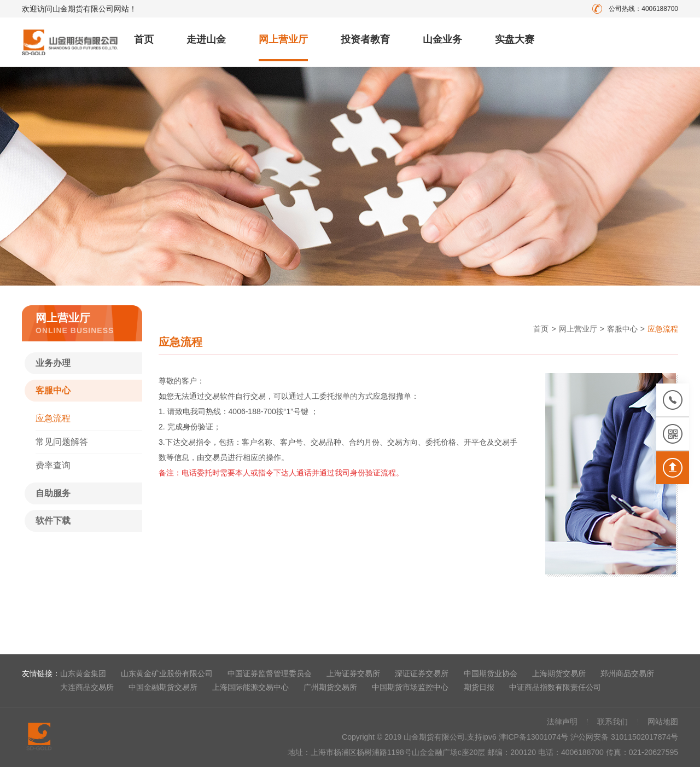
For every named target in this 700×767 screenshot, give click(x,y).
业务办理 (53, 363)
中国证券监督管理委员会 (270, 673)
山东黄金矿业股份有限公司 (167, 673)
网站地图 (663, 722)
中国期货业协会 (491, 673)
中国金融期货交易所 (163, 687)
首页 (144, 39)
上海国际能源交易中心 (250, 687)
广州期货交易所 (330, 687)
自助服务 (53, 493)
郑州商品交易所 (627, 673)
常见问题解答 (62, 442)
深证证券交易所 (422, 673)
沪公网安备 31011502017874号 (624, 737)
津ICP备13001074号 (535, 737)
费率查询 (53, 465)
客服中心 (53, 390)
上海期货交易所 (559, 673)
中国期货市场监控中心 (410, 687)
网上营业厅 (283, 39)
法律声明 (562, 722)
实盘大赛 (515, 39)
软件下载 (53, 521)
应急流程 (53, 418)
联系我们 (612, 722)
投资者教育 (365, 39)
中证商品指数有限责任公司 (555, 687)
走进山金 (206, 39)
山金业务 (442, 39)
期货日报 (479, 687)
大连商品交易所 (87, 687)
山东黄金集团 (83, 673)
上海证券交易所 (353, 673)
